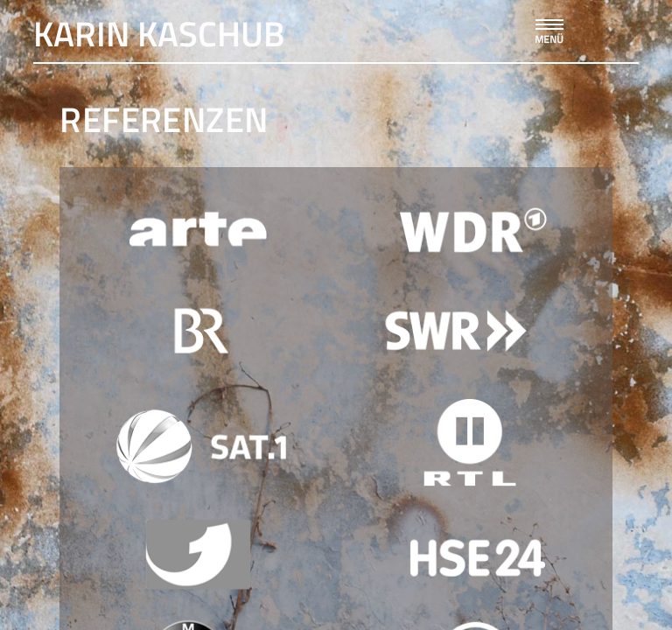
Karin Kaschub (159, 34)
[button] (547, 27)
